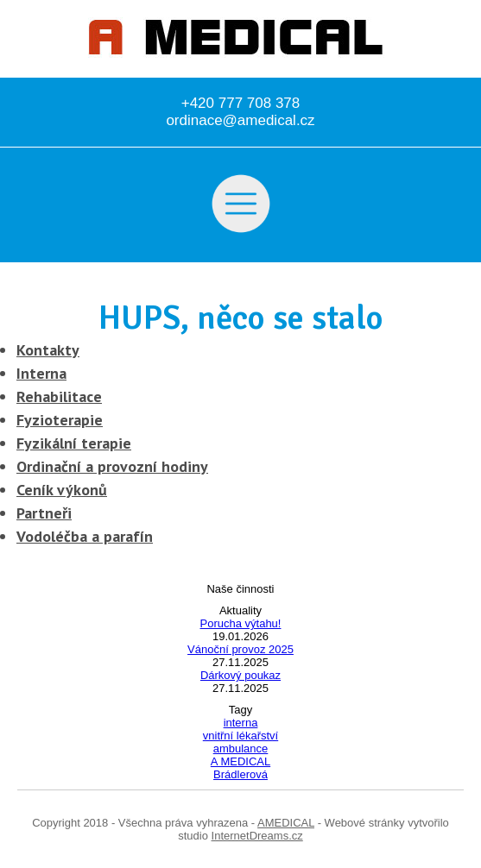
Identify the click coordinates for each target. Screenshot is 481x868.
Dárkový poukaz (240, 675)
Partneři (44, 513)
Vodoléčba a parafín (85, 536)
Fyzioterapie (60, 420)
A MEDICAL (240, 761)
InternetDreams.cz (257, 836)
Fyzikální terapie (74, 443)
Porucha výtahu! (241, 623)
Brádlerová (240, 774)
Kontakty (48, 350)
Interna (41, 373)
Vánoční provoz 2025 (240, 649)
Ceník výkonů (62, 490)
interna (241, 723)
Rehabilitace (59, 396)
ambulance (241, 748)
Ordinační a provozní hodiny (112, 466)
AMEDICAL (286, 823)
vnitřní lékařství (240, 736)
